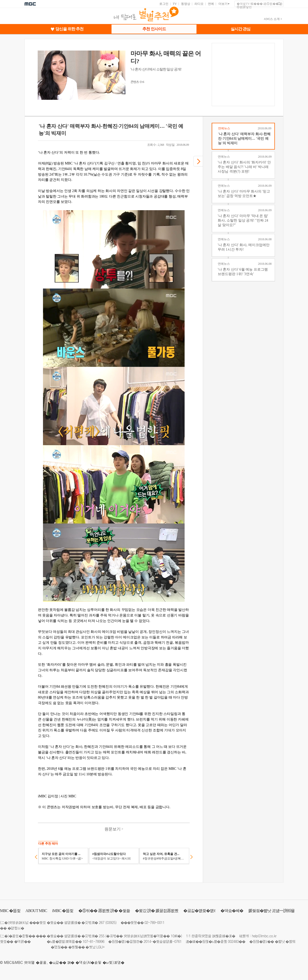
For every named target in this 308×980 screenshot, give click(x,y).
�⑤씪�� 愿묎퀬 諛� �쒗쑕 (104, 911)
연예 (211, 4)
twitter (278, 922)
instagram (296, 922)
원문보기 (114, 829)
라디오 (199, 4)
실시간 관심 (240, 29)
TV (175, 4)
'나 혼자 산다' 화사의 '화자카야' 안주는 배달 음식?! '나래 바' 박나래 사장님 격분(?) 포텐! (244, 167)
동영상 (186, 4)
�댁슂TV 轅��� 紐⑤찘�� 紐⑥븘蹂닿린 (260, 6)
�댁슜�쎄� (232, 911)
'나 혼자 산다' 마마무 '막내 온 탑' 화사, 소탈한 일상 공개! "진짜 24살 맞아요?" (243, 220)
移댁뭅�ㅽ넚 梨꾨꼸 (305, 922)
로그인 (164, 4)
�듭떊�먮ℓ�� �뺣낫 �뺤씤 (272, 941)
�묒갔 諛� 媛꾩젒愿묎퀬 (157, 911)
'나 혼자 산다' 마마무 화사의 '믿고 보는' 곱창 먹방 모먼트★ (244, 194)
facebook (287, 922)
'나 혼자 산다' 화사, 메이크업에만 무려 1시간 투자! (244, 247)
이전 (36, 857)
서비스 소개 (272, 19)
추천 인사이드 (154, 29)
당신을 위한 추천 (69, 29)
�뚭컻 (10, 911)
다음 (192, 857)
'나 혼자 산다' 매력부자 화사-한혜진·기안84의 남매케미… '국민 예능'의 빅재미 (244, 139)
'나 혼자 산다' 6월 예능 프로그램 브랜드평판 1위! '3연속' (243, 272)
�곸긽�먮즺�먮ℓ (199, 911)
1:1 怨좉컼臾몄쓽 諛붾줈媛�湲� (210, 936)
